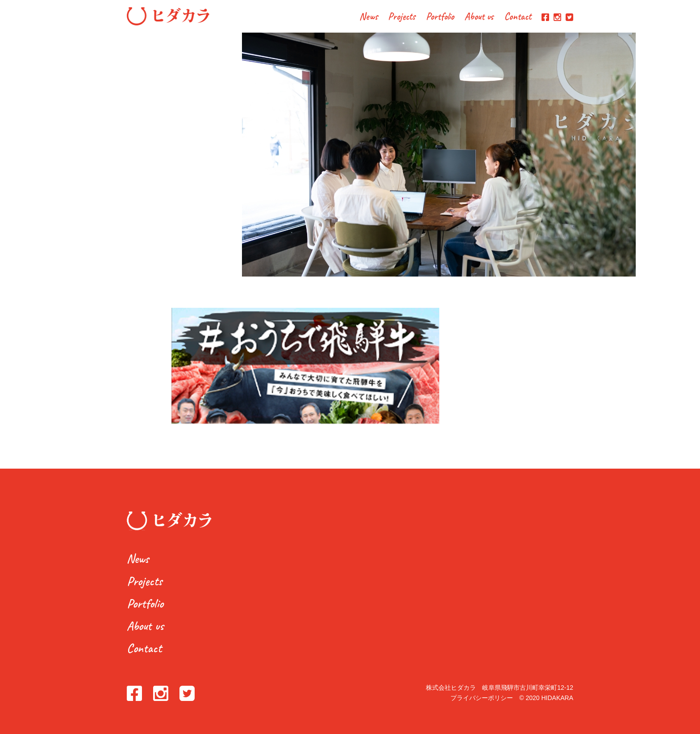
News (369, 17)
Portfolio (440, 17)
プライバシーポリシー (482, 698)
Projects (402, 17)
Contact (518, 17)
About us (479, 17)
